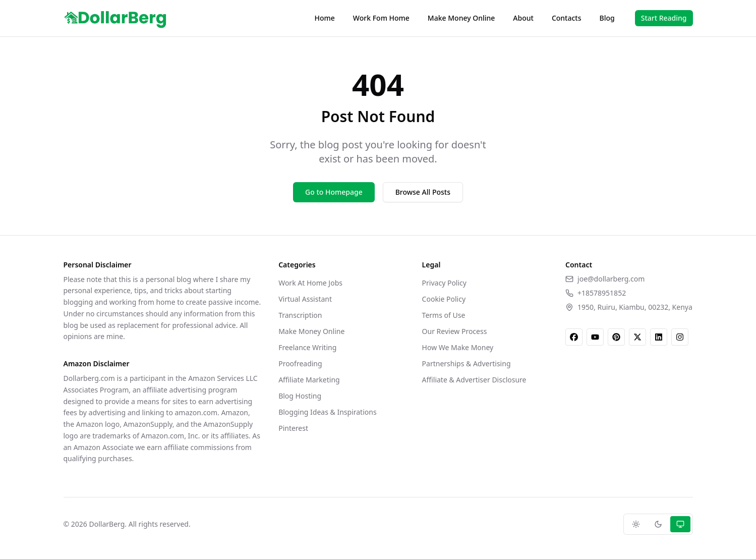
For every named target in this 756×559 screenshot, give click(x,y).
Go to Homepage (334, 192)
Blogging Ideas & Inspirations (327, 412)
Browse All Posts (423, 192)
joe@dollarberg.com (611, 279)
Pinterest (293, 428)
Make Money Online (461, 18)
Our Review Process (455, 331)
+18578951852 (602, 293)
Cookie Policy (444, 299)
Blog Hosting (300, 396)
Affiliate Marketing (309, 380)
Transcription (300, 315)
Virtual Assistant (305, 299)
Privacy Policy (444, 283)
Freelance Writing (307, 347)
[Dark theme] (658, 524)
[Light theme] (636, 524)
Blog (607, 18)
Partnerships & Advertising (467, 364)
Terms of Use (444, 315)
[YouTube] (595, 337)
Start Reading (664, 18)
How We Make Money (458, 347)
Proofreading (300, 364)
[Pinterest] (616, 337)
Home (325, 18)
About (523, 18)
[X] (637, 337)
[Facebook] (574, 337)
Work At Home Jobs (310, 283)
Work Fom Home (381, 18)
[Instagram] (680, 337)
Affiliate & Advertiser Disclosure (474, 380)
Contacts (567, 18)
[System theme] (680, 524)
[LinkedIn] (659, 337)
